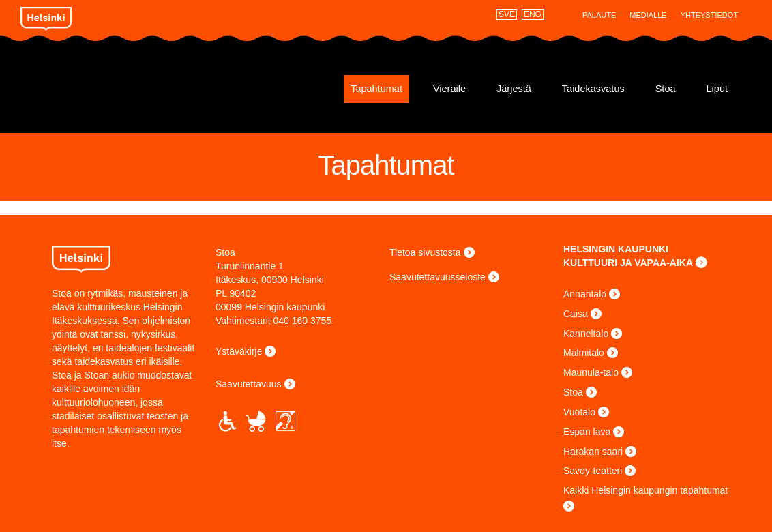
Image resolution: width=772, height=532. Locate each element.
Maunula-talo (591, 372)
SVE (507, 14)
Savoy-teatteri (593, 471)
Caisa (576, 314)
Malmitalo (584, 353)
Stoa (112, 84)
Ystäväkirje (239, 351)
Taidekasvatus (593, 89)
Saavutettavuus (249, 384)
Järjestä (514, 89)
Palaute (599, 15)
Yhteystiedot (709, 15)
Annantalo (585, 294)
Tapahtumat (376, 89)
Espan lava (587, 432)
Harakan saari (593, 452)
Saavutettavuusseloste (437, 277)
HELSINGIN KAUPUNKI (616, 249)
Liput (717, 89)
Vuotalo (579, 412)
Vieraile (449, 89)
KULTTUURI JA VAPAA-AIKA (628, 263)
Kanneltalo (586, 334)
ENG (533, 14)
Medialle (648, 15)
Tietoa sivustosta (425, 252)
